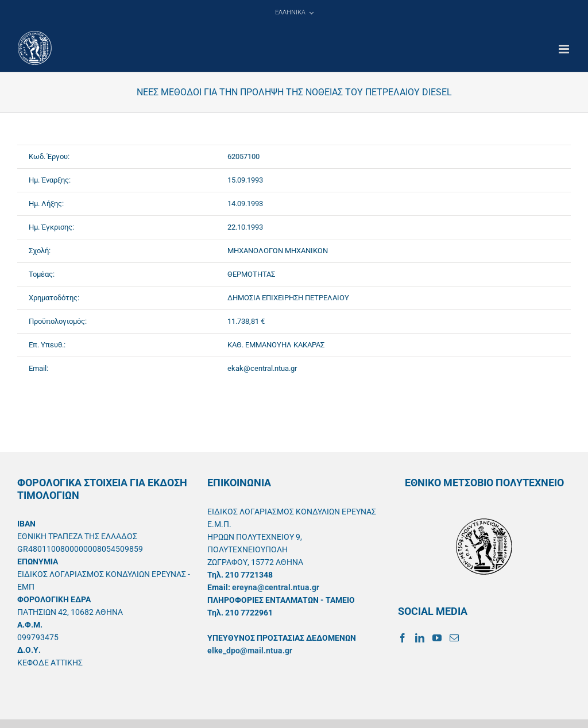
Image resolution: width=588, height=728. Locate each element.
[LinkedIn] (420, 638)
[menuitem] (294, 13)
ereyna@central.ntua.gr (276, 587)
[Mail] (454, 638)
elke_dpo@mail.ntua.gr (250, 650)
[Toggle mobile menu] (565, 49)
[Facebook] (403, 638)
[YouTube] (437, 638)
